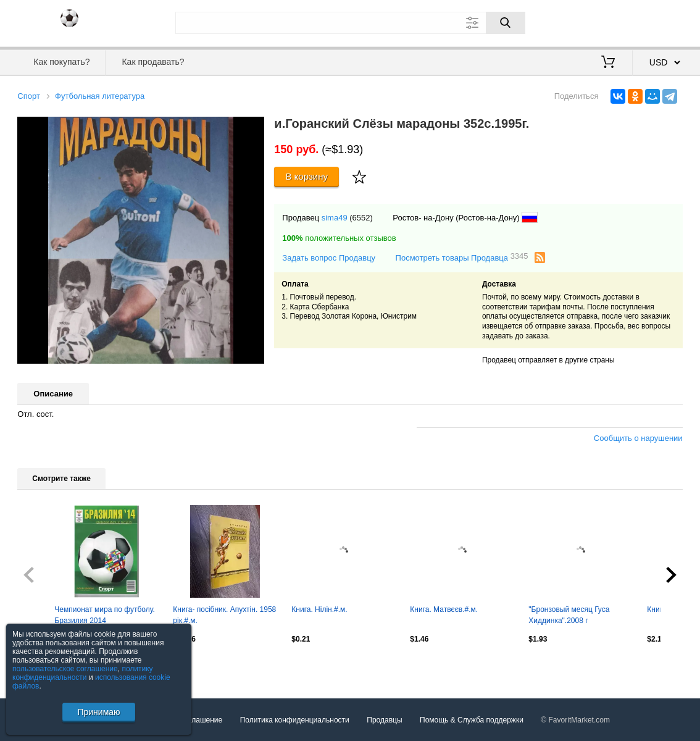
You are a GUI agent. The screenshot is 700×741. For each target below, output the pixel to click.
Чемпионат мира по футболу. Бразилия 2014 (104, 615)
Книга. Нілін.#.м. (319, 609)
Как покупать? (61, 62)
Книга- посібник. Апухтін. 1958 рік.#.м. (224, 615)
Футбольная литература (100, 96)
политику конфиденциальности (83, 673)
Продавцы (384, 720)
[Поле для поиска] (350, 23)
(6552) (361, 218)
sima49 (335, 218)
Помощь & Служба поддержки (472, 720)
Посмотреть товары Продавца (462, 257)
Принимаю (98, 712)
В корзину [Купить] (306, 176)
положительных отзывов (339, 238)
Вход (610, 22)
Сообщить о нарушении (638, 438)
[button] (253, 128)
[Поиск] (506, 23)
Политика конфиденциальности (295, 720)
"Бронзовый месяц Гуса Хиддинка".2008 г (569, 615)
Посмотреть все (44, 666)
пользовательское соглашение (65, 669)
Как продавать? (153, 62)
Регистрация (657, 22)
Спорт (29, 96)
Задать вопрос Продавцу (329, 258)
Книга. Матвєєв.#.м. (444, 609)
